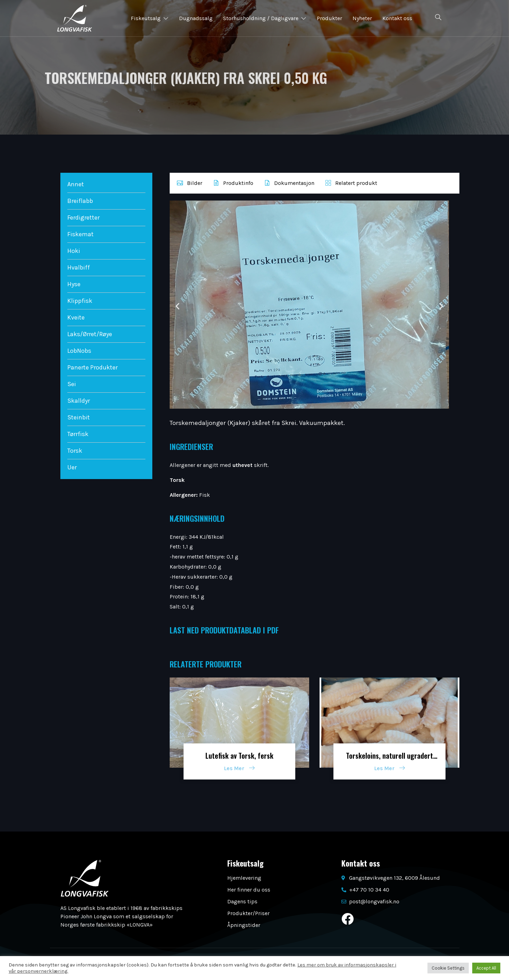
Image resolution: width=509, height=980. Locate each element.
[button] (177, 306)
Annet (76, 184)
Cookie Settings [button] (448, 968)
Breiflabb (80, 201)
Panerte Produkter (92, 367)
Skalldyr (79, 401)
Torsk (75, 451)
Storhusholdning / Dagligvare (265, 18)
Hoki (74, 251)
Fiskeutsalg (150, 18)
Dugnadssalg (196, 18)
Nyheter (362, 18)
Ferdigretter (83, 218)
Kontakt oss (397, 18)
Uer (72, 467)
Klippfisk (80, 301)
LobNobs (79, 351)
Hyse (74, 284)
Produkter (329, 18)
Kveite (76, 317)
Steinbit (79, 417)
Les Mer (239, 768)
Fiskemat (80, 234)
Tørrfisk (78, 434)
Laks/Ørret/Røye (90, 334)
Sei (72, 384)
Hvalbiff (79, 267)
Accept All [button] (486, 968)
